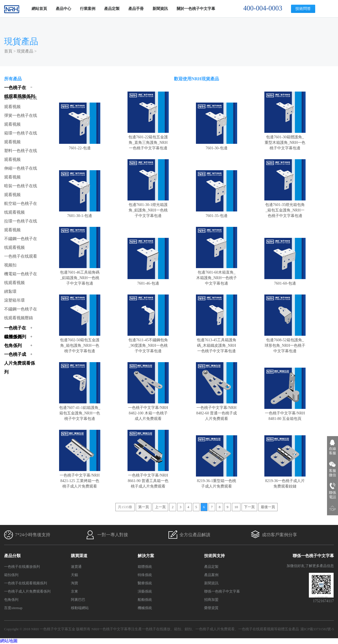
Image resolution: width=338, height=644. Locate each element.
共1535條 (125, 507)
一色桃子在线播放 (156, 629)
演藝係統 (145, 591)
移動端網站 (80, 608)
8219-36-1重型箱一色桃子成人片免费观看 (217, 481)
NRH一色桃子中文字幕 (110, 629)
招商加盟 (211, 600)
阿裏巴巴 (78, 600)
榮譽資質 (211, 608)
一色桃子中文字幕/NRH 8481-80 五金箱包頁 (285, 413)
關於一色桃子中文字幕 (196, 9)
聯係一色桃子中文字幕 (222, 591)
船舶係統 (145, 600)
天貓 (74, 575)
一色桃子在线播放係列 (22, 567)
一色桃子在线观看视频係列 (26, 583)
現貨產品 (25, 51)
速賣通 (76, 567)
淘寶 (74, 583)
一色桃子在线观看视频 (256, 629)
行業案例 (88, 9)
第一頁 (144, 507)
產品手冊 (136, 9)
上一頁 (160, 507)
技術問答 (303, 9)
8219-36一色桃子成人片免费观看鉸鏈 (285, 481)
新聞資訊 (160, 9)
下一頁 (249, 507)
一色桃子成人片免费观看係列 (27, 591)
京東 (74, 591)
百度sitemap (13, 608)
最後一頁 (268, 507)
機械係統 (145, 608)
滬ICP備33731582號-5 (317, 629)
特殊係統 (145, 575)
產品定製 (112, 9)
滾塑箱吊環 (14, 300)
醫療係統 (145, 583)
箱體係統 (145, 567)
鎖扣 (188, 629)
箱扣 (178, 629)
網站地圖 (9, 641)
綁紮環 (10, 291)
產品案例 (211, 575)
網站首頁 (39, 9)
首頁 (8, 51)
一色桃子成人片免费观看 (215, 629)
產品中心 (63, 9)
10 (236, 507)
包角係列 (11, 600)
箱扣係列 (11, 575)
